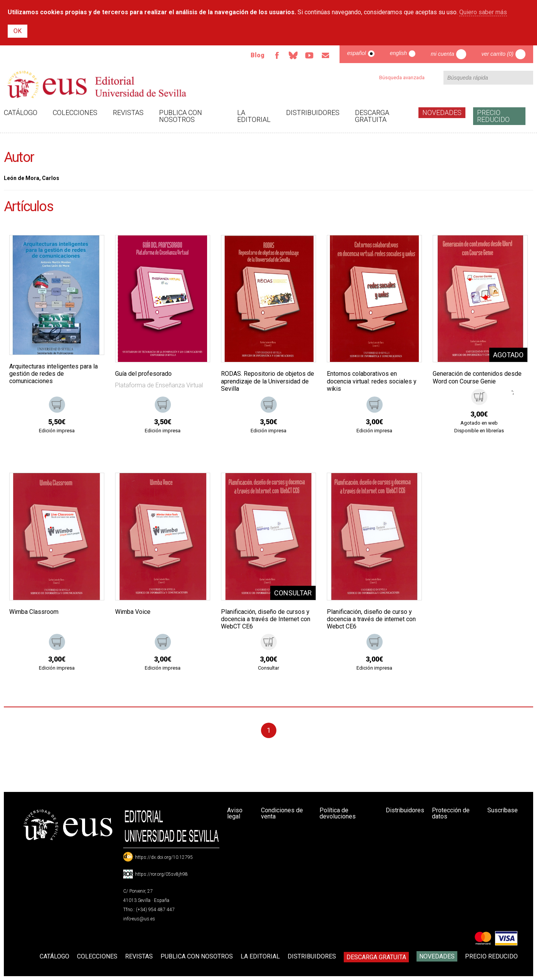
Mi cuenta (442, 54)
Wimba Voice (133, 612)
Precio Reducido (493, 116)
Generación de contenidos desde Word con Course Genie (477, 377)
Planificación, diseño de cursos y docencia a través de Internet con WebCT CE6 (266, 619)
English (398, 53)
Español (357, 53)
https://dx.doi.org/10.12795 (164, 857)
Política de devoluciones (338, 813)
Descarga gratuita (372, 116)
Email (326, 55)
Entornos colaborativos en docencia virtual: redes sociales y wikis (372, 381)
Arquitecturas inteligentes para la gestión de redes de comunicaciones (54, 374)
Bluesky (293, 55)
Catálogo (21, 112)
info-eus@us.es (139, 919)
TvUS (309, 55)
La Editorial (254, 116)
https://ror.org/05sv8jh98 (161, 874)
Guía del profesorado (143, 374)
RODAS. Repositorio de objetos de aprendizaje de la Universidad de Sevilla (268, 381)
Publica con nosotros (181, 116)
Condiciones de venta (282, 813)
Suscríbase (503, 810)
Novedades (442, 112)
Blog (258, 55)
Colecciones (75, 112)
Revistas (128, 112)
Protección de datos (451, 813)
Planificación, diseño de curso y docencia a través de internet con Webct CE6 (371, 619)
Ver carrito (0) (498, 54)
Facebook (277, 55)
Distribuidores (313, 112)
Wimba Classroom (34, 612)
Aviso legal (235, 813)
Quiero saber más (483, 12)
